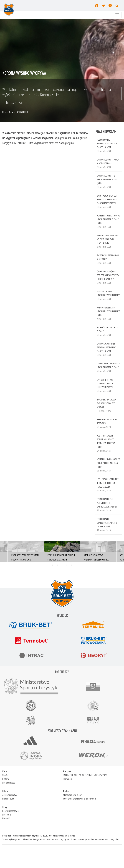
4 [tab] (67, 565)
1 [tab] (53, 565)
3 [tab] (62, 565)
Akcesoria (7, 814)
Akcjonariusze (9, 783)
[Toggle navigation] (117, 15)
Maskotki (6, 818)
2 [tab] (57, 565)
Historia (6, 779)
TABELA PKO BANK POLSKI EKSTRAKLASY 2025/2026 (85, 775)
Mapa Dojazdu (8, 798)
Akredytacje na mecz (72, 795)
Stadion (6, 775)
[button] (117, 5)
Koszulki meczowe (10, 811)
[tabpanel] (62, 552)
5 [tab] (71, 565)
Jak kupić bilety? (10, 795)
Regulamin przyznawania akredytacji (79, 798)
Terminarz (68, 779)
